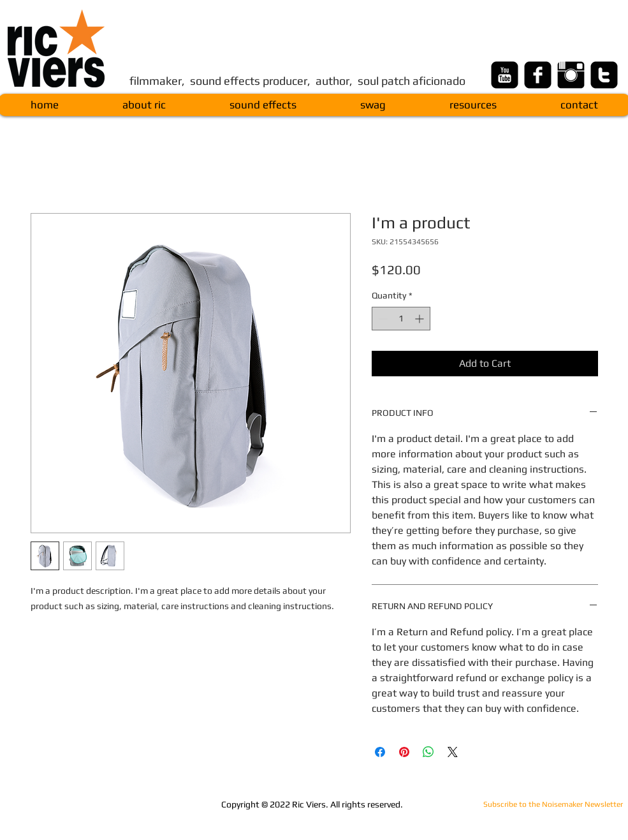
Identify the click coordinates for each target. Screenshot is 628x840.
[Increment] (420, 319)
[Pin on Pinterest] (404, 752)
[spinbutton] (401, 319)
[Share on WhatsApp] (428, 752)
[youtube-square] (505, 75)
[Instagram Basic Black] (571, 75)
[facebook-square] (538, 75)
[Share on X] (453, 752)
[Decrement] (382, 319)
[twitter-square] (604, 75)
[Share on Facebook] (380, 752)
